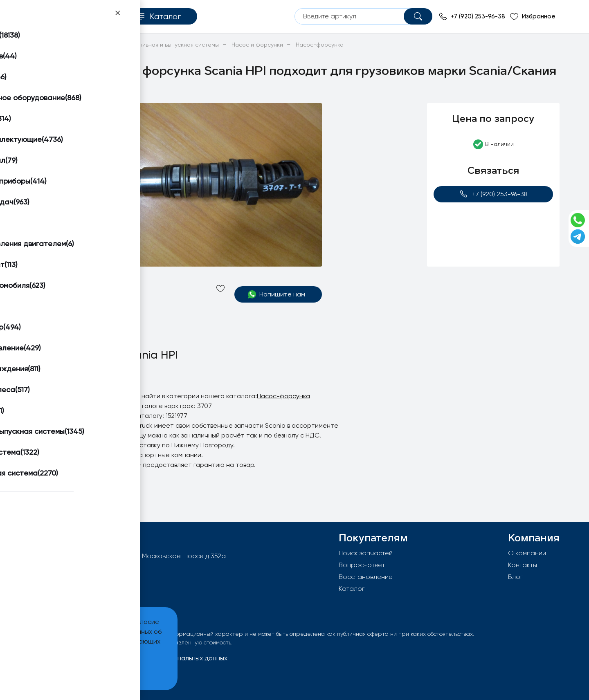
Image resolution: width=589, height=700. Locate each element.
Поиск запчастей (366, 553)
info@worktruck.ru (68, 569)
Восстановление (366, 577)
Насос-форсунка (283, 396)
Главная (40, 45)
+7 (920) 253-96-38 (493, 194)
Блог (515, 577)
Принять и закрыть (62, 672)
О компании (527, 553)
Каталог (352, 589)
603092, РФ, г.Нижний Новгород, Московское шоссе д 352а (134, 556)
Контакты (523, 565)
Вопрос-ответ (362, 565)
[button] (60, 113)
